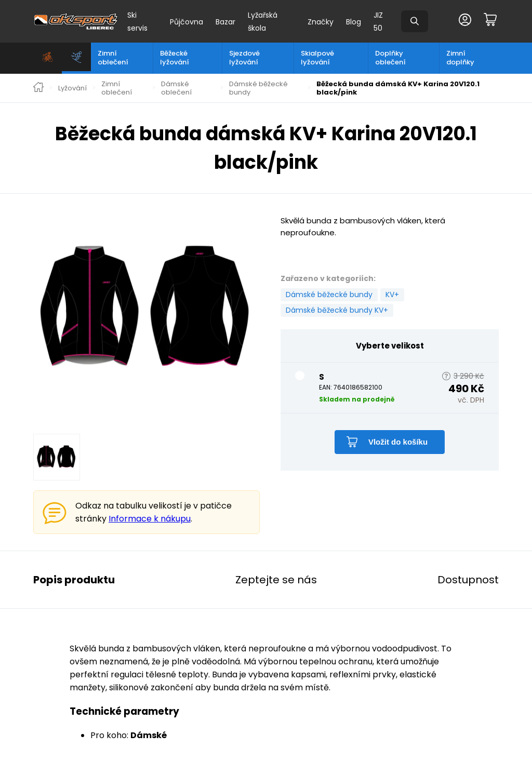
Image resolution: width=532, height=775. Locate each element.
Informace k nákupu (150, 519)
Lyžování (72, 88)
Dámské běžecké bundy (258, 88)
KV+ (392, 295)
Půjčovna (187, 22)
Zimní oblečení (113, 58)
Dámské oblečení (176, 88)
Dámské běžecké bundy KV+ (337, 310)
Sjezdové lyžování (244, 58)
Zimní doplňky (460, 58)
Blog (354, 22)
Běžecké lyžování (175, 58)
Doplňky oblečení (390, 58)
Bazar (225, 22)
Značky (321, 22)
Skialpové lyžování (317, 58)
